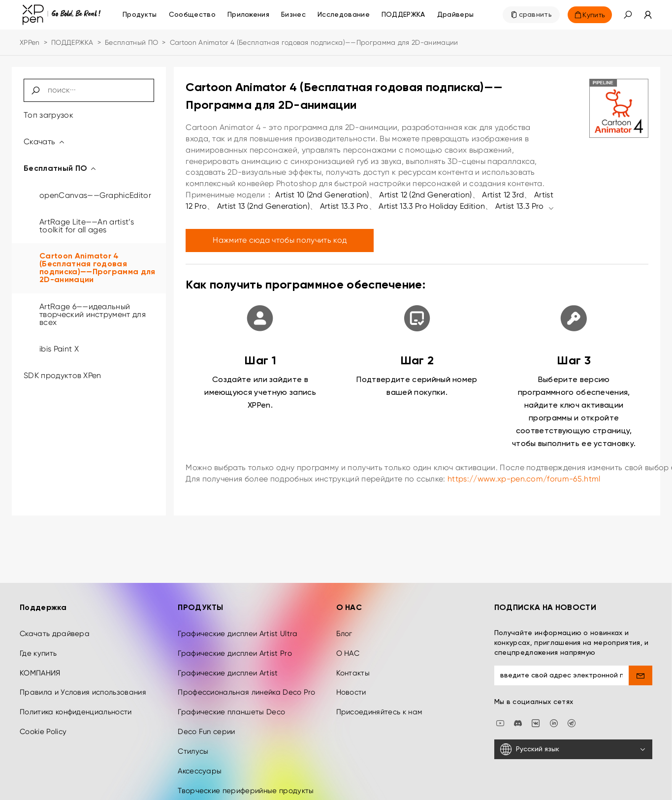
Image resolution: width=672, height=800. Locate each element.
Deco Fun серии (206, 724)
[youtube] (500, 715)
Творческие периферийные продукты (246, 783)
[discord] (518, 715)
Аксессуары (200, 764)
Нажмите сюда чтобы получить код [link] (280, 240)
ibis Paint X (59, 349)
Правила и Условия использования (83, 685)
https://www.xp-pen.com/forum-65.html (524, 479)
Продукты (140, 15)
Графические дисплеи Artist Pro (235, 646)
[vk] (536, 715)
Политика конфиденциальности (76, 704)
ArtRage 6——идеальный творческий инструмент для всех (93, 314)
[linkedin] (554, 715)
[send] (640, 668)
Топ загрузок (48, 115)
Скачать (45, 142)
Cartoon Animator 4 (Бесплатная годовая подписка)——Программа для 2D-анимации (97, 268)
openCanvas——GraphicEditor (95, 195)
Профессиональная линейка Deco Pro (247, 685)
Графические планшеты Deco (231, 704)
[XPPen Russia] (572, 715)
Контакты (353, 666)
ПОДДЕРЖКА (72, 42)
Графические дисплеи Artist (228, 666)
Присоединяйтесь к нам (379, 704)
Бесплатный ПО (131, 42)
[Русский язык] (573, 742)
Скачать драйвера (55, 626)
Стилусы (193, 744)
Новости (351, 685)
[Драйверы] (456, 15)
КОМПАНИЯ (40, 666)
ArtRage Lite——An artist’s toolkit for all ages (87, 226)
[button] (628, 15)
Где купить (38, 646)
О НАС (348, 646)
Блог (344, 626)
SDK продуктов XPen (63, 375)
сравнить (536, 15)
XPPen (30, 42)
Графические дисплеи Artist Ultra (238, 626)
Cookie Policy (43, 724)
